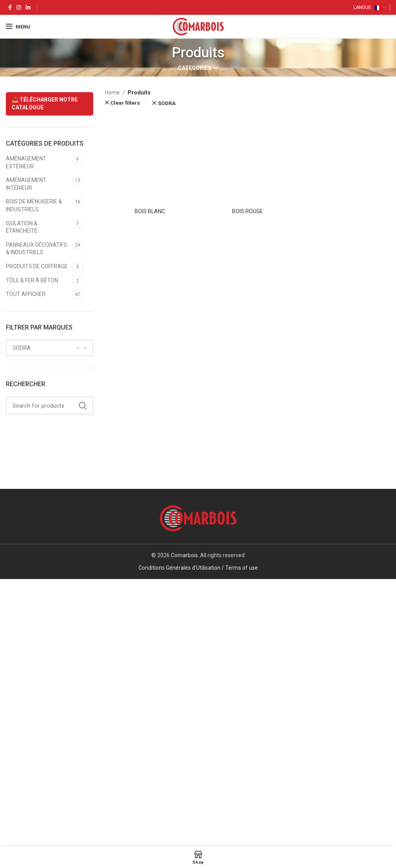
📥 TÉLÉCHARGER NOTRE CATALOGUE (45, 103)
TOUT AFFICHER (26, 294)
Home (113, 93)
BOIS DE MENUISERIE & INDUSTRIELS (34, 205)
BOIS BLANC (150, 707)
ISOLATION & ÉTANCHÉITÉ (22, 227)
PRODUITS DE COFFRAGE (37, 266)
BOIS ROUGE (248, 707)
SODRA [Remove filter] (167, 103)
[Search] (50, 406)
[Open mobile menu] (18, 27)
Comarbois (184, 823)
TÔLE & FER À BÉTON (32, 280)
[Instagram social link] (19, 7)
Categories (195, 68)
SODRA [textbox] (22, 348)
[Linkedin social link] (28, 7)
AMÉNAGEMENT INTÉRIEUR (26, 184)
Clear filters (125, 103)
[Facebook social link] (10, 7)
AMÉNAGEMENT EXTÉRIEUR (26, 162)
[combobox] (50, 348)
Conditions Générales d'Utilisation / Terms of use (198, 836)
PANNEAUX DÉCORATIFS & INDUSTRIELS (36, 249)
